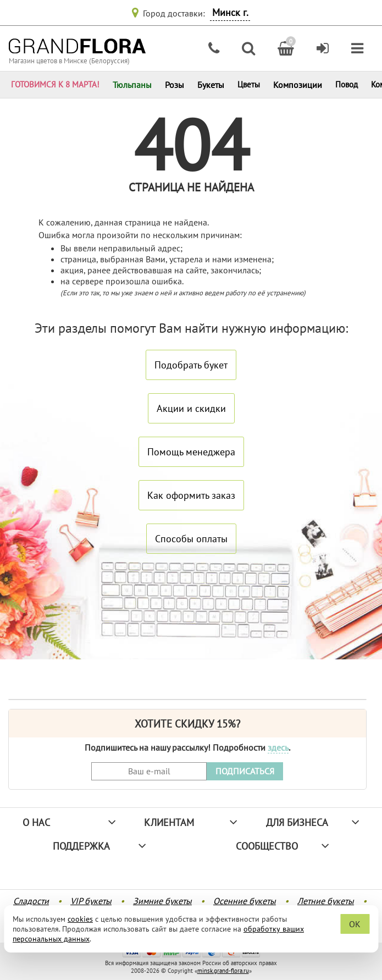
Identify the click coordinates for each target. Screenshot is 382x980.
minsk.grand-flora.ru (223, 971)
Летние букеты (326, 901)
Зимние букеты (162, 901)
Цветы (249, 84)
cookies (80, 919)
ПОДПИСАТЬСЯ (245, 771)
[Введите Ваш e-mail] (149, 771)
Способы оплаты (191, 539)
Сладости (31, 901)
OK (355, 924)
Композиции (298, 85)
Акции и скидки (191, 408)
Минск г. (230, 12)
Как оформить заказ (191, 495)
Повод (347, 84)
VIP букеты (91, 901)
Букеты (211, 85)
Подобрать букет (191, 365)
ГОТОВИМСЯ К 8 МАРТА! (55, 84)
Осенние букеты (245, 901)
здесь (278, 747)
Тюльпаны (132, 85)
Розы (175, 85)
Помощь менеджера (191, 452)
